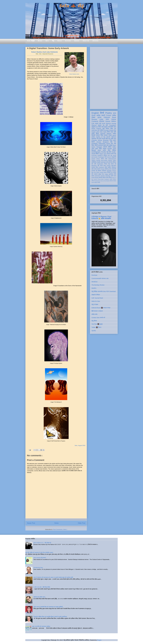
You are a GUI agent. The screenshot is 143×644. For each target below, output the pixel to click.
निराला (106, 164)
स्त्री (106, 159)
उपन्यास (93, 171)
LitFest (109, 166)
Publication (100, 164)
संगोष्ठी (99, 182)
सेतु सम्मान (111, 164)
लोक (93, 169)
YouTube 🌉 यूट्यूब (97, 324)
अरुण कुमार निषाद (97, 149)
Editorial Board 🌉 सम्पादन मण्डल (101, 308)
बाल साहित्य (101, 130)
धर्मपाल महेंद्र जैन (111, 129)
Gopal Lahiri (95, 132)
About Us (86, 41)
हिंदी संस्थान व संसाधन (97, 311)
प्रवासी (105, 147)
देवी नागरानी (102, 139)
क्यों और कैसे (109, 162)
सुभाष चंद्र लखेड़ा (108, 145)
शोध (115, 130)
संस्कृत (105, 149)
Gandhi (98, 161)
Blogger (99, 640)
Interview (94, 130)
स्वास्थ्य (99, 169)
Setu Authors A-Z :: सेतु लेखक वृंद (42, 543)
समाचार (106, 135)
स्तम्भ (107, 119)
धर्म (97, 171)
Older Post (82, 523)
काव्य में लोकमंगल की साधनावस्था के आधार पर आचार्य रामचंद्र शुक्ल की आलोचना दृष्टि (53, 577)
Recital (96, 178)
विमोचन (100, 171)
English (95, 113)
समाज (93, 176)
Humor (114, 171)
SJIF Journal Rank (97, 298)
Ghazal (111, 130)
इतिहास (105, 155)
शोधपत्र (102, 121)
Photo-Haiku (101, 179)
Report (110, 161)
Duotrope (94, 275)
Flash (110, 135)
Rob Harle (103, 132)
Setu (47, 41)
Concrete (94, 155)
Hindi (93, 115)
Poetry (108, 113)
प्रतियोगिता (94, 162)
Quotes (103, 176)
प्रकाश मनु (101, 125)
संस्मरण (98, 135)
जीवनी (96, 145)
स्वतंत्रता (104, 171)
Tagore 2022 (103, 154)
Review (94, 119)
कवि (107, 125)
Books (40, 41)
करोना (104, 150)
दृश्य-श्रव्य (114, 166)
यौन (92, 174)
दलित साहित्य (108, 167)
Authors (68, 41)
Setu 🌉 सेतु (71, 6)
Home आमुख (31, 41)
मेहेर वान (113, 142)
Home (57, 523)
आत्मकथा (100, 145)
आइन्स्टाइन (103, 162)
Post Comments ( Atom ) (60, 529)
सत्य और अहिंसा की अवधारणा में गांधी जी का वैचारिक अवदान (39, 553)
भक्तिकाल (114, 167)
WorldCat (94, 282)
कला (109, 155)
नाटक (101, 166)
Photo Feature (96, 129)
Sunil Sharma (106, 123)
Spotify (94, 331)
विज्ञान (97, 154)
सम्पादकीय (111, 127)
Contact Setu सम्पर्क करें (98, 318)
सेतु (53, 41)
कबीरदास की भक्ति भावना (39, 597)
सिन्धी (102, 159)
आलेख (98, 115)
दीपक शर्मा (101, 127)
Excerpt (106, 130)
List (93, 123)
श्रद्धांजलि (114, 157)
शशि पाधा (108, 139)
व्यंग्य (115, 127)
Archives (95, 41)
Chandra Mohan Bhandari (100, 140)
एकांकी (111, 179)
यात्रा (110, 152)
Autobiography (96, 152)
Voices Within (111, 121)
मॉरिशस (114, 162)
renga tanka (103, 172)
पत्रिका (114, 179)
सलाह (95, 169)
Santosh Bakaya (106, 134)
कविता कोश (94, 314)
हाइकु (100, 174)
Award (93, 159)
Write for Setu (96, 301)
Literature (101, 167)
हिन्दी (102, 113)
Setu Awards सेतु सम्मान (40, 558)
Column (109, 157)
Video (114, 161)
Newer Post (31, 523)
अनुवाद (106, 127)
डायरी (112, 176)
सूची (103, 129)
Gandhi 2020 (112, 149)
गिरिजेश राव (110, 172)
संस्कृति (99, 162)
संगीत (93, 181)
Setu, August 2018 (80, 445)
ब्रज (115, 176)
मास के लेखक (94, 182)
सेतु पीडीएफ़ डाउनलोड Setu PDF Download (104, 291)
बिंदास (97, 134)
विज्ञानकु (94, 150)
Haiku (114, 147)
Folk (93, 178)
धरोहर (93, 134)
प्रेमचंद (108, 154)
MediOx (94, 288)
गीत (98, 139)
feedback (107, 179)
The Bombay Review (98, 285)
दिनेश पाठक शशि (112, 132)
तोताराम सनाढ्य (113, 181)
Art (97, 127)
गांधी (105, 157)
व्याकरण (96, 174)
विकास (110, 178)
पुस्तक (100, 117)
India (101, 119)
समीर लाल (113, 139)
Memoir (114, 137)
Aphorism (97, 176)
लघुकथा (94, 127)
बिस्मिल (114, 150)
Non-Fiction (104, 161)
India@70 (100, 155)
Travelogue (101, 157)
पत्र (112, 144)
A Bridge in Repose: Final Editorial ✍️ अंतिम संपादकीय (101, 217)
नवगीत (114, 172)
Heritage (109, 171)
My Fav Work (95, 172)
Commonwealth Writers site (100, 278)
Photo (98, 159)
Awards (77, 41)
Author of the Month (103, 137)
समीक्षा (114, 115)
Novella (104, 152)
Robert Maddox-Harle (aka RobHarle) (44, 52)
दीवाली (104, 178)
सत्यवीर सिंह (113, 154)
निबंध (102, 135)
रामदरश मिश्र (95, 167)
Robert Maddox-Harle (74, 74)
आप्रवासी (114, 169)
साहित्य (110, 147)
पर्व (115, 164)
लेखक (93, 117)
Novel (108, 144)
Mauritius (94, 166)
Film (103, 174)
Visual (103, 169)
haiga (106, 174)
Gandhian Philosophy (98, 144)
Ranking (108, 176)
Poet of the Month (105, 181)
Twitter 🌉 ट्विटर (96, 327)
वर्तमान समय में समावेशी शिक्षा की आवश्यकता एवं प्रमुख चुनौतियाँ (48, 607)
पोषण (109, 150)
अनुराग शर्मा (98, 123)
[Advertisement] (104, 78)
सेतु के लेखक (95, 304)
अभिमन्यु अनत (108, 169)
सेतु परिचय (94, 321)
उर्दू (107, 152)
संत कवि (94, 164)
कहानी (103, 115)
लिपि (115, 174)
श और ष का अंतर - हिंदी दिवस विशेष (42, 587)
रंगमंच (107, 178)
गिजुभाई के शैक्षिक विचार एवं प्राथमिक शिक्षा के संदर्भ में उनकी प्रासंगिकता (50, 617)
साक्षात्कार (94, 139)
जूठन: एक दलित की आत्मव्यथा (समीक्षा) (41, 626)
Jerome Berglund (102, 142)
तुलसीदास (111, 174)
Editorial (107, 117)
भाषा (115, 144)
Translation (113, 125)
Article (114, 119)
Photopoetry (97, 181)
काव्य (114, 113)
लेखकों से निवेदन (96, 295)
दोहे (98, 166)
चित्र (93, 145)
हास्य (105, 166)
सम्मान (99, 150)
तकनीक (100, 178)
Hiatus (60, 41)
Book (114, 117)
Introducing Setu (38, 568)
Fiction (109, 115)
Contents (95, 121)
